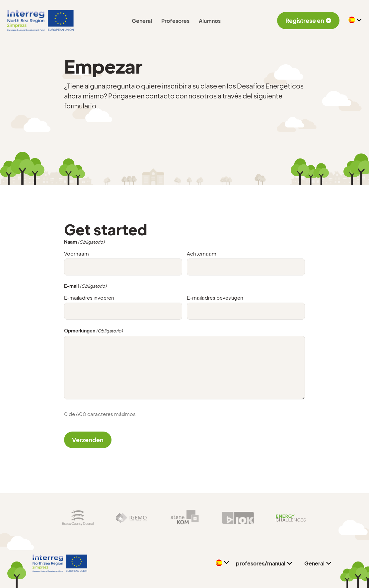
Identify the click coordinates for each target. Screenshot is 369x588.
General (142, 21)
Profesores (175, 21)
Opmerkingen (93, 331)
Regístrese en (308, 20)
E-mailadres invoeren (89, 297)
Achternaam (202, 253)
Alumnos (210, 21)
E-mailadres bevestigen (215, 297)
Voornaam (76, 253)
